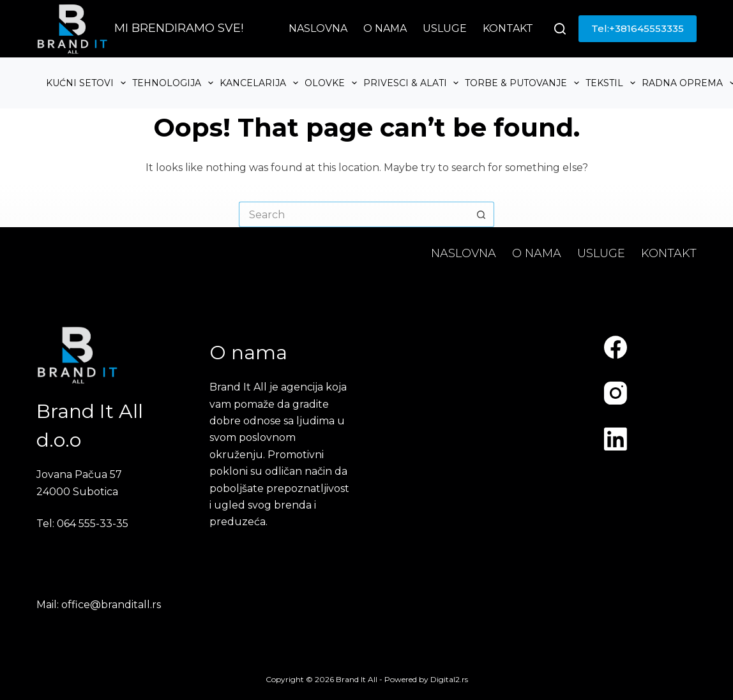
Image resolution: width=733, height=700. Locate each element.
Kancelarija (261, 83)
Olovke (332, 83)
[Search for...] (354, 214)
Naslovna (318, 28)
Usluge (445, 28)
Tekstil (612, 83)
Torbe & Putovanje (524, 83)
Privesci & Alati (413, 83)
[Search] (560, 29)
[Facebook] (616, 347)
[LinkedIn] (616, 439)
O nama (385, 28)
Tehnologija (174, 83)
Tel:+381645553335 (638, 28)
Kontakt (508, 28)
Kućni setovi (87, 83)
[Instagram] (616, 393)
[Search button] (481, 214)
